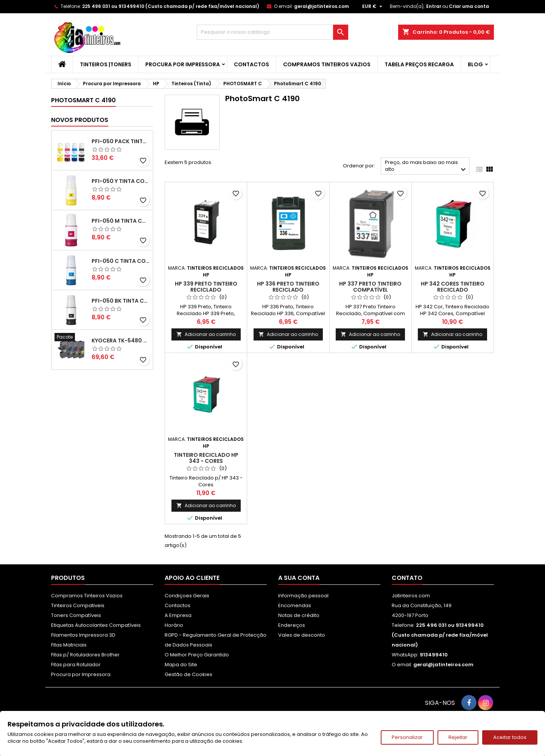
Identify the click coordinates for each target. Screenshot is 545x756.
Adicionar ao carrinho (206, 334)
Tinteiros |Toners (106, 64)
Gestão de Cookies (188, 674)
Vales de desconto (302, 635)
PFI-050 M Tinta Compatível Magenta (121, 221)
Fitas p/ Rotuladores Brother (85, 655)
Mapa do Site (181, 665)
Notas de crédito (299, 615)
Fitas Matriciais (69, 645)
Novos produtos (80, 120)
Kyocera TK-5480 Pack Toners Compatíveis (121, 341)
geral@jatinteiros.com (322, 6)
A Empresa (178, 615)
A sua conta (299, 578)
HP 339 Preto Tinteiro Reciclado (206, 287)
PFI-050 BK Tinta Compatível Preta (121, 301)
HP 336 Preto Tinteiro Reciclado (288, 287)
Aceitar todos (510, 737)
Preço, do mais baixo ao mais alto (426, 166)
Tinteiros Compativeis (78, 605)
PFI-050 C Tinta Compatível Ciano (121, 261)
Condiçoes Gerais (187, 596)
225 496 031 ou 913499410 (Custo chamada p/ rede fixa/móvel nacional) (171, 6)
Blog (475, 64)
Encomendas (295, 605)
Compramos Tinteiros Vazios (327, 64)
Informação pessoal (303, 596)
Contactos (251, 64)
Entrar (434, 6)
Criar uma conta (469, 6)
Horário (174, 625)
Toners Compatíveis (76, 615)
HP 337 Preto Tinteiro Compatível (370, 287)
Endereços (292, 625)
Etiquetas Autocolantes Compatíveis (96, 625)
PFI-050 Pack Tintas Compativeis (121, 141)
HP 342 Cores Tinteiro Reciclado (453, 287)
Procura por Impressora (183, 64)
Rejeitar (458, 737)
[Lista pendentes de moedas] (373, 6)
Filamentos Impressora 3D (83, 635)
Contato (407, 578)
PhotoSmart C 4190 (83, 100)
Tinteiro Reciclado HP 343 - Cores (206, 458)
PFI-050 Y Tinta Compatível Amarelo (121, 181)
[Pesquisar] (272, 32)
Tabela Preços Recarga (419, 64)
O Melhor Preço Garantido (197, 655)
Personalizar (407, 737)
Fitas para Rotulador (76, 665)
